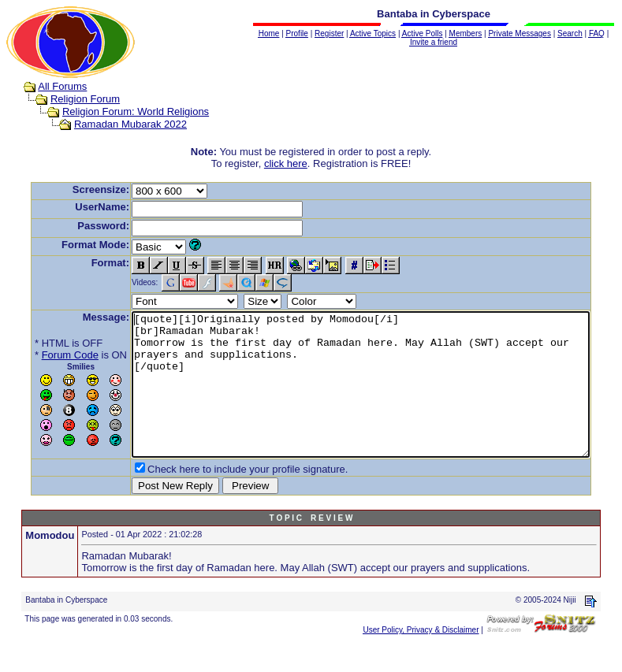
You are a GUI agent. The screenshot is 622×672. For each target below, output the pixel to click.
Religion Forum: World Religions (121, 111)
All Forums (47, 86)
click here (289, 163)
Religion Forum (70, 99)
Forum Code (46, 355)
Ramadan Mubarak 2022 (115, 124)
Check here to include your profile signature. (223, 498)
